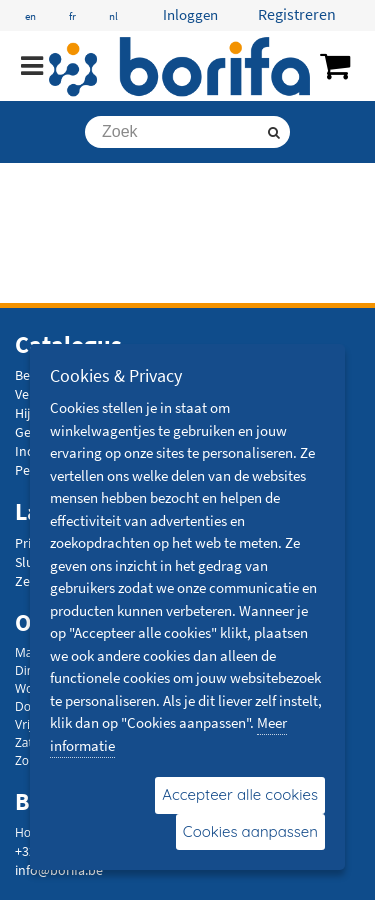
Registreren (297, 14)
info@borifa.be (59, 870)
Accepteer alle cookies (240, 794)
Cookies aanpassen (250, 831)
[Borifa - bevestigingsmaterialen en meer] (180, 66)
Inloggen (190, 14)
